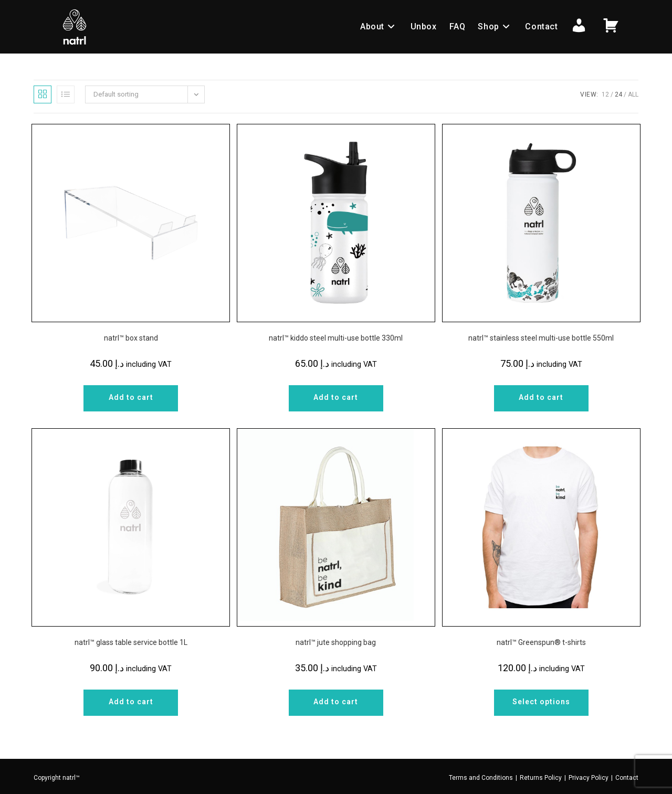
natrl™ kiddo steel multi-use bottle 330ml (336, 338)
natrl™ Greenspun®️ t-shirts (541, 642)
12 (605, 94)
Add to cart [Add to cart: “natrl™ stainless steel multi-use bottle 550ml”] (541, 397)
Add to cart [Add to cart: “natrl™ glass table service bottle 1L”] (131, 702)
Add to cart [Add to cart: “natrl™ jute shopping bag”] (336, 702)
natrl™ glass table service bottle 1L (131, 642)
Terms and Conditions (481, 778)
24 (618, 94)
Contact (627, 778)
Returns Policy (541, 778)
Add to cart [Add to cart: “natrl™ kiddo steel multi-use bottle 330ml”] (336, 397)
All (633, 94)
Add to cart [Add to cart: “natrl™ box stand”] (131, 397)
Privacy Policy (589, 778)
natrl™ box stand (131, 338)
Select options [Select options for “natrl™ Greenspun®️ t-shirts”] (541, 702)
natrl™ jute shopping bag (336, 642)
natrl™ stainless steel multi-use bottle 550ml (541, 338)
